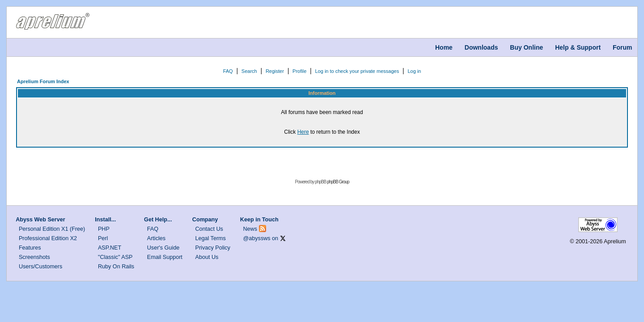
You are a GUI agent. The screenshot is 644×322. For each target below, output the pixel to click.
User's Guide (163, 248)
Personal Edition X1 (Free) (52, 229)
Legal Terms (211, 238)
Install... (105, 220)
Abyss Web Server (40, 220)
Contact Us (209, 229)
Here (303, 132)
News (250, 229)
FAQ (228, 71)
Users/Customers (40, 267)
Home (444, 47)
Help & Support (578, 47)
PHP (104, 229)
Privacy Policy (213, 248)
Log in (414, 71)
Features (30, 248)
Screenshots (34, 257)
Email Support (165, 257)
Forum (623, 47)
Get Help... (158, 220)
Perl (103, 238)
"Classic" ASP (115, 257)
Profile (299, 71)
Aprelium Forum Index (43, 81)
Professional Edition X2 (48, 238)
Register (275, 71)
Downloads (481, 47)
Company (205, 220)
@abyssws (257, 238)
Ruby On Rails (116, 267)
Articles (156, 238)
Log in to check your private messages (357, 71)
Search (249, 71)
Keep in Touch (259, 220)
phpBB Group (338, 182)
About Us (207, 257)
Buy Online (526, 47)
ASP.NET (110, 248)
